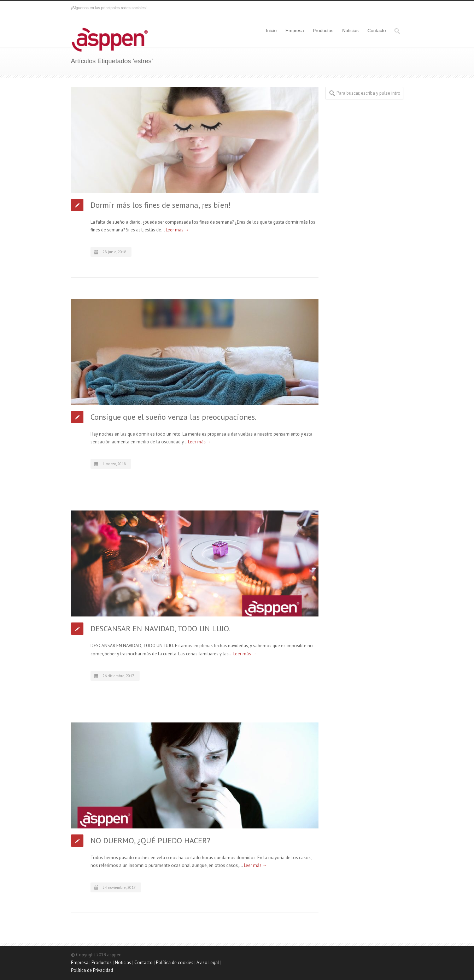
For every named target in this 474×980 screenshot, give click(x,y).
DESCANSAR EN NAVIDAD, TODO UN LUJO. (160, 628)
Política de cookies (175, 963)
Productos (323, 31)
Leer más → (177, 230)
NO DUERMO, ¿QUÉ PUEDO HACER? (150, 840)
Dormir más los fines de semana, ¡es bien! (161, 205)
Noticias (350, 31)
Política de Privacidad (92, 970)
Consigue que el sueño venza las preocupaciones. (174, 417)
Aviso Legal (208, 963)
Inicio (271, 31)
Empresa (295, 31)
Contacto (376, 31)
